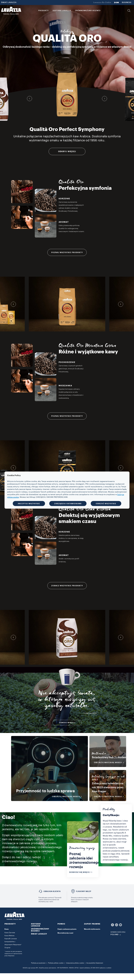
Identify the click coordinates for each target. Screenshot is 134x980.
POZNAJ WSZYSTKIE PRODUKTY (67, 252)
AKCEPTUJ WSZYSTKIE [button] (29, 503)
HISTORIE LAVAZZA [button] (62, 11)
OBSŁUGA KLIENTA (52, 891)
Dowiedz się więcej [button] (82, 872)
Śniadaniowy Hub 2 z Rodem (109, 757)
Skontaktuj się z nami (65, 933)
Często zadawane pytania (67, 929)
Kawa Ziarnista (10, 933)
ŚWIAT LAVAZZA (9, 3)
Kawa (7, 929)
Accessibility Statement (95, 963)
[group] (67, 94)
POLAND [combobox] (114, 935)
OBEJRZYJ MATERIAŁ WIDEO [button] (68, 797)
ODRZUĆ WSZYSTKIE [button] (106, 503)
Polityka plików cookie (56, 963)
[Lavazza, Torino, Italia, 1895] (11, 11)
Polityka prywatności (38, 963)
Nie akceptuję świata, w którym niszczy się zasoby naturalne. (67, 700)
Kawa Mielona (9, 936)
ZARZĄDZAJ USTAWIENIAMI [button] (68, 503)
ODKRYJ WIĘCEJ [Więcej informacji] (67, 151)
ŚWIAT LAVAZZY (39, 934)
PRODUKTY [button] (43, 11)
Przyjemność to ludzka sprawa (45, 791)
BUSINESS (127, 3)
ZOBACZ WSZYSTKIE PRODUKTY (67, 586)
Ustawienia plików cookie (75, 963)
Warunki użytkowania (92, 929)
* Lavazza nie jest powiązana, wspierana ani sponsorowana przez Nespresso (13, 954)
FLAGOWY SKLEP (84, 891)
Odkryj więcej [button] (67, 723)
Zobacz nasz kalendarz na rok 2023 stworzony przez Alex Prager (108, 788)
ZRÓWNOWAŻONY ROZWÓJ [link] (88, 11)
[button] (129, 11)
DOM (116, 3)
